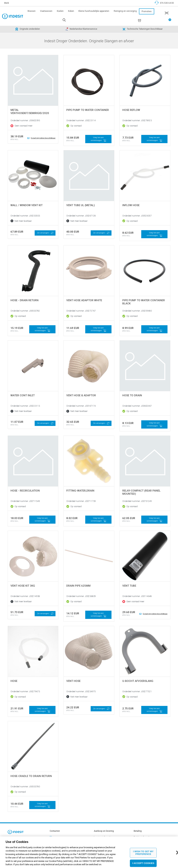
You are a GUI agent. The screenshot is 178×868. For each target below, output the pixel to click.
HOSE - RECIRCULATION (25, 491)
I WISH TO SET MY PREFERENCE (143, 854)
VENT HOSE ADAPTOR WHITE (84, 300)
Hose (14, 681)
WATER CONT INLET (23, 395)
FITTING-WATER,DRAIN (80, 491)
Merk (7, 3)
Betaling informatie (142, 837)
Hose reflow (131, 110)
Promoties (147, 11)
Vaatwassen (46, 11)
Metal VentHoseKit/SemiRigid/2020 (30, 112)
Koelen (60, 11)
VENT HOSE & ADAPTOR (81, 395)
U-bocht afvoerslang (138, 681)
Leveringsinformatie (103, 837)
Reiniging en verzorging (125, 11)
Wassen (32, 11)
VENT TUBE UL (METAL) (81, 205)
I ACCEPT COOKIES (143, 864)
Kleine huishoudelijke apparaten (94, 11)
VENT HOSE (73, 681)
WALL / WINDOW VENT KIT (27, 205)
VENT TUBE (129, 586)
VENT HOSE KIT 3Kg (23, 586)
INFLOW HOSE (131, 205)
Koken (71, 11)
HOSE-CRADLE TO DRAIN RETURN (31, 776)
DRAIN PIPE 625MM (78, 586)
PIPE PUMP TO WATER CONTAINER (88, 110)
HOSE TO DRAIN (132, 395)
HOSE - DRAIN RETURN (25, 300)
